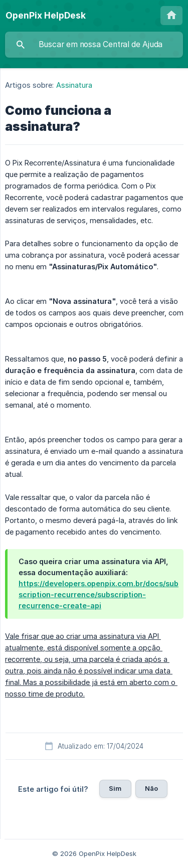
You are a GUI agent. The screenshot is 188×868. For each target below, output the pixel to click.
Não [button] (151, 788)
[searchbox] (94, 45)
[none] (46, 16)
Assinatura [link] (74, 85)
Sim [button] (115, 788)
